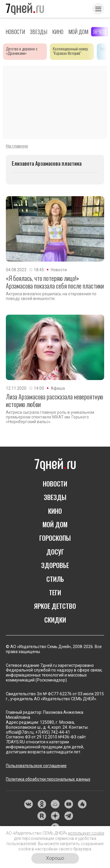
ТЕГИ (55, 592)
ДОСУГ (55, 552)
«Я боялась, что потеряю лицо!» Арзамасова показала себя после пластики (55, 282)
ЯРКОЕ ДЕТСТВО (55, 606)
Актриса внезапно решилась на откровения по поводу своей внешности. (51, 296)
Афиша (58, 388)
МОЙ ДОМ (55, 524)
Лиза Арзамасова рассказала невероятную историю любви (55, 400)
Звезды (39, 32)
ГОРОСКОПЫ (55, 538)
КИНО (55, 511)
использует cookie (86, 833)
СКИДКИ (55, 620)
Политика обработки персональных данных (48, 779)
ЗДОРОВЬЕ (55, 565)
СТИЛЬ (55, 579)
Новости (15, 32)
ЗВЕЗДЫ (55, 497)
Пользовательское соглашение (36, 766)
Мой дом (78, 32)
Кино (58, 32)
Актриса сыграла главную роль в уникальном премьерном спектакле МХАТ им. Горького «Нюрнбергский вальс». (50, 417)
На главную (17, 146)
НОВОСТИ (55, 484)
